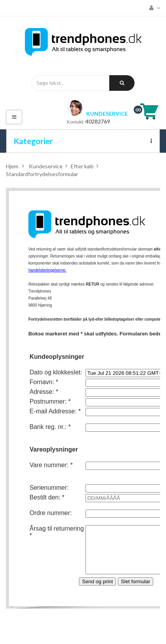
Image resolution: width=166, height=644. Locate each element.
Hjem (12, 166)
